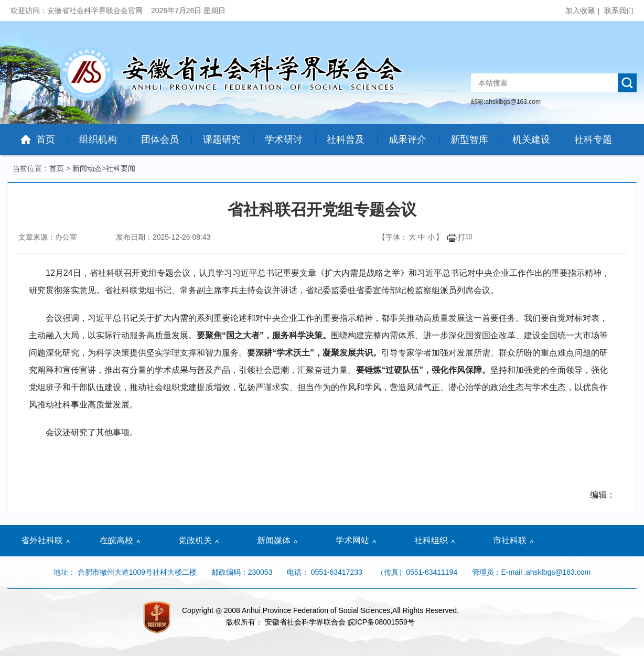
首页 (46, 139)
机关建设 (531, 139)
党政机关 (195, 540)
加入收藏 (580, 10)
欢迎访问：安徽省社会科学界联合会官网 (78, 10)
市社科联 (510, 540)
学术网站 (352, 540)
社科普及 (346, 139)
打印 (459, 237)
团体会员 (160, 139)
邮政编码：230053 (242, 572)
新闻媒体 (274, 540)
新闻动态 (87, 168)
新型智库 (469, 139)
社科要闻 (121, 168)
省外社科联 (42, 540)
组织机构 (98, 139)
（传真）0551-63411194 (417, 572)
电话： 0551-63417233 (325, 572)
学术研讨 (284, 139)
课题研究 (222, 139)
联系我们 (619, 10)
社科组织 (431, 540)
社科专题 (593, 139)
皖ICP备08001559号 (381, 622)
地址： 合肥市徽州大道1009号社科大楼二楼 (126, 572)
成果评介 (407, 139)
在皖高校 (116, 540)
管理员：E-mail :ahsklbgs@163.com (532, 572)
